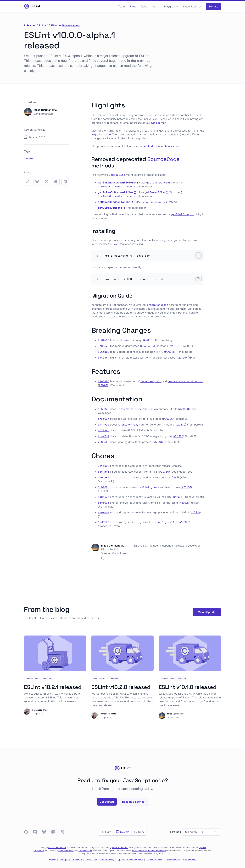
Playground (171, 6)
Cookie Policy (190, 860)
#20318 (195, 512)
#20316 (186, 487)
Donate (214, 6)
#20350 (164, 472)
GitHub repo (159, 123)
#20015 (149, 340)
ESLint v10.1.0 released (188, 687)
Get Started (107, 802)
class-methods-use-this (133, 409)
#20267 (104, 385)
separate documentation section (160, 146)
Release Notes (71, 25)
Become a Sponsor (134, 802)
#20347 (173, 477)
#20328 (178, 436)
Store (156, 6)
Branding (52, 860)
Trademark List (85, 851)
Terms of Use (91, 860)
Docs (144, 6)
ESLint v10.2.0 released (121, 687)
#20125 (181, 358)
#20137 (174, 346)
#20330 (180, 425)
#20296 (168, 419)
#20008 (184, 409)
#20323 (184, 522)
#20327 (185, 503)
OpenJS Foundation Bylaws (130, 860)
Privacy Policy (108, 860)
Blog (133, 6)
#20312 (159, 442)
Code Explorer (192, 6)
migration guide (101, 134)
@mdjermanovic (44, 114)
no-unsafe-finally (128, 425)
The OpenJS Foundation (71, 860)
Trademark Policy (66, 851)
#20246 (170, 352)
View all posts (207, 612)
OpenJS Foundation (57, 848)
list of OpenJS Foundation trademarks (149, 851)
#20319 (179, 497)
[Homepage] (32, 6)
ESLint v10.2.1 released (53, 687)
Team (121, 6)
